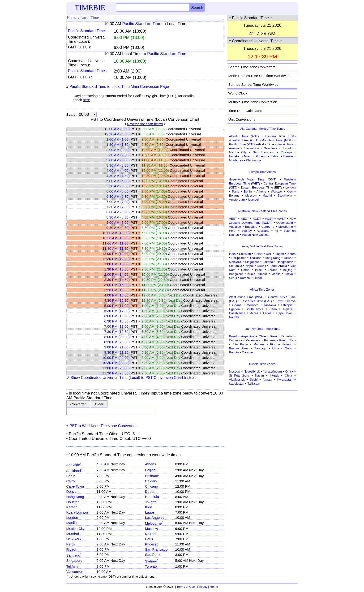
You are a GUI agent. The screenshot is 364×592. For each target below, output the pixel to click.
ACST (269, 219)
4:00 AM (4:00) (118, 170)
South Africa (255, 309)
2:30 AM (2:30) (118, 155)
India (232, 254)
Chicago (152, 486)
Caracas (248, 352)
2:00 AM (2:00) (118, 150)
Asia (245, 246)
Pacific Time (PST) (242, 144)
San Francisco (156, 549)
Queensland (285, 223)
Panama (270, 340)
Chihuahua (254, 160)
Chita (288, 375)
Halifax (275, 156)
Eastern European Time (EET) (261, 187)
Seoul (233, 278)
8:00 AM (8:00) (118, 212)
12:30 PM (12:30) (116, 259)
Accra (254, 313)
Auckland (74, 471)
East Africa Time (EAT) (256, 301)
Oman (245, 270)
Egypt (279, 301)
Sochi (254, 380)
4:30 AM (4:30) (118, 176)
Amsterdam (237, 199)
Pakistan (245, 254)
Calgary (151, 481)
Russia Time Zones (262, 364)
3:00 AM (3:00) (118, 160)
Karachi (72, 507)
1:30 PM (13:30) (117, 269)
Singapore (74, 560)
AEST (233, 219)
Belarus (234, 195)
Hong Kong (75, 497)
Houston (73, 502)
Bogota (234, 352)
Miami (248, 156)
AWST (281, 219)
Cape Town (75, 486)
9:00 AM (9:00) (118, 222)
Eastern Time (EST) (280, 136)
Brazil (233, 336)
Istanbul (253, 199)
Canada (251, 129)
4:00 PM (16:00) (117, 295)
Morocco (253, 305)
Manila (72, 523)
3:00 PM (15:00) (117, 285)
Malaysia (235, 262)
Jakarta (151, 502)
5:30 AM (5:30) (118, 186)
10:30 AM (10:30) (116, 238)
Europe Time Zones (262, 172)
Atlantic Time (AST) (244, 136)
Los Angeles (155, 517)
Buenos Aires (239, 348)
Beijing (150, 470)
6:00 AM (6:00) (118, 191)
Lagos (150, 512)
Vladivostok (237, 380)
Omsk (289, 371)
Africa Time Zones (262, 290)
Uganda (235, 309)
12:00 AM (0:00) (117, 129)
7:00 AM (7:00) (118, 202)
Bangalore (236, 274)
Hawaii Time (285, 144)
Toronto (151, 566)
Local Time (90, 18)
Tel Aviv (72, 566)
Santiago (74, 555)
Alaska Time (265, 144)
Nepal (249, 266)
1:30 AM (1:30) (118, 144)
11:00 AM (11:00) (116, 243)
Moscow (152, 529)
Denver (72, 491)
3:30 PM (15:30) (117, 290)
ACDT (257, 219)
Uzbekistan (237, 384)
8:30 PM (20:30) (117, 342)
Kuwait (262, 266)
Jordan (273, 270)
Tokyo (289, 274)
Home (72, 18)
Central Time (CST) (244, 140)
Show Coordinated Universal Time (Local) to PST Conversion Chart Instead (132, 378)
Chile (262, 336)
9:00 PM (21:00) (117, 347)
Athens (151, 464)
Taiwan (288, 258)
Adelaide (74, 465)
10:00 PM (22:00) (116, 358)
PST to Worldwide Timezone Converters (103, 426)
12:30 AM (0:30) (117, 134)
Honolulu (152, 497)
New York (74, 539)
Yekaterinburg (272, 371)
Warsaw (276, 191)
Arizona (234, 148)
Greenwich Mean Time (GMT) (253, 179)
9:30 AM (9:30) (118, 228)
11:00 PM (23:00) (116, 368)
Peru (273, 336)
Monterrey (236, 160)
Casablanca (237, 313)
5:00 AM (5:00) (118, 181)
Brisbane (152, 476)
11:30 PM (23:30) (116, 373)
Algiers (287, 309)
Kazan (259, 375)
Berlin (71, 476)
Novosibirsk (252, 371)
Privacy (202, 587)
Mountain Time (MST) (277, 140)
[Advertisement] (262, 421)
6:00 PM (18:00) (117, 316)
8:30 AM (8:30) (118, 217)
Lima (276, 348)
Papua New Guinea (255, 235)
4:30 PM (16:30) (117, 300)
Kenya (291, 301)
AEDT (245, 219)
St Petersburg (239, 375)
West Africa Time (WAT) (246, 297)
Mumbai (73, 534)
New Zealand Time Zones (269, 211)
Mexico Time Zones (272, 129)
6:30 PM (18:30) (117, 321)
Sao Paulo (153, 555)
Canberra (268, 227)
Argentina (248, 336)
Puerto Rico (287, 340)
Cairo (71, 481)
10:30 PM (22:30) (116, 363)
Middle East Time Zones (266, 246)
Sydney (152, 561)
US (242, 129)
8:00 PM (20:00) (117, 337)
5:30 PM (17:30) (117, 311)
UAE (269, 254)
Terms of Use (186, 587)
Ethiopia (287, 305)
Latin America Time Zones (262, 329)
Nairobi (151, 534)
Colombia (236, 340)
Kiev (148, 507)
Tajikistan (254, 384)
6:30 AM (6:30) (118, 196)
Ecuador (287, 336)
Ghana (237, 305)
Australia (244, 211)
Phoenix (151, 544)
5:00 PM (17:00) (117, 306)
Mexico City (76, 529)
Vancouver (75, 572)
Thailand (256, 258)
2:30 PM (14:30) (117, 280)
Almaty (267, 380)
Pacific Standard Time (142, 24)
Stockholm (285, 195)
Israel (259, 270)
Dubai (150, 491)
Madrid (267, 195)
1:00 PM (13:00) (117, 264)
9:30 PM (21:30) (117, 352)
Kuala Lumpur (77, 512)
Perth (71, 544)
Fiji (276, 231)
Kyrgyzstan (285, 380)
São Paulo (240, 344)
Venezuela (253, 340)
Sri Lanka (236, 266)
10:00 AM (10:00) (116, 233)
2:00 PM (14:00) (117, 274)
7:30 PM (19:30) (117, 332)
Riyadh (72, 549)
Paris (149, 539)
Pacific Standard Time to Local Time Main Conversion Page (119, 87)
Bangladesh (285, 262)
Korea (292, 254)
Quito (288, 348)
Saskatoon (251, 148)
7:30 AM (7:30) (118, 207)
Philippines (239, 258)
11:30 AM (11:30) (116, 248)
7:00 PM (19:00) (117, 326)
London (72, 517)
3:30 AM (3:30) (118, 165)
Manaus (259, 344)
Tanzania (270, 305)
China (258, 254)
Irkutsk (274, 375)
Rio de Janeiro (281, 344)
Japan (280, 254)
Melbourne (154, 523)
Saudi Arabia (278, 266)
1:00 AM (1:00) (118, 139)
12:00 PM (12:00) (116, 254)
